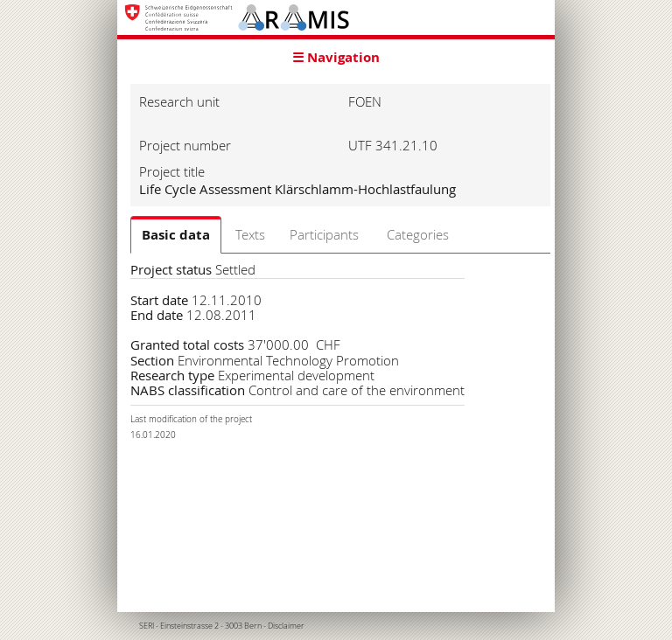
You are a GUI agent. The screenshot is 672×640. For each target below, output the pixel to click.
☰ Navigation (336, 57)
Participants (324, 234)
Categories (418, 234)
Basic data (176, 235)
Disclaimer (286, 626)
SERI (147, 626)
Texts (250, 234)
